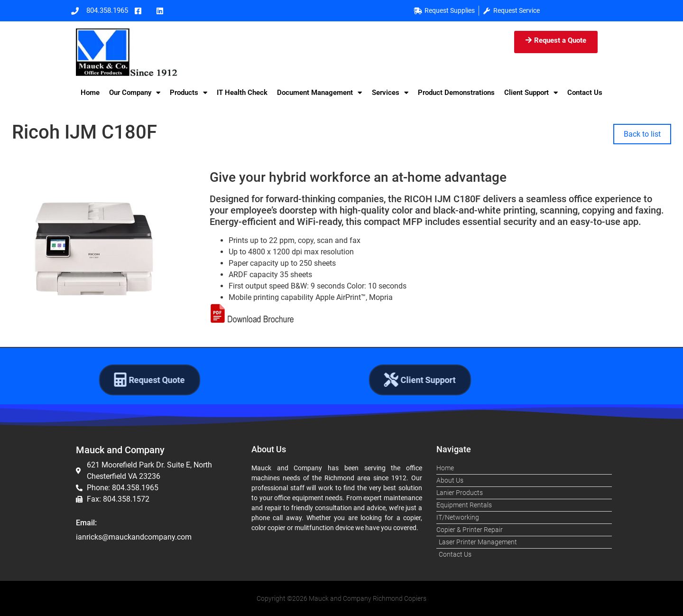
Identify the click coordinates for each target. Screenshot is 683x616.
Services (390, 93)
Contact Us (585, 93)
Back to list (642, 134)
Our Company (135, 93)
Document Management (319, 93)
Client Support (531, 93)
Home (90, 93)
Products (189, 93)
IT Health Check (242, 93)
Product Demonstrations (456, 93)
